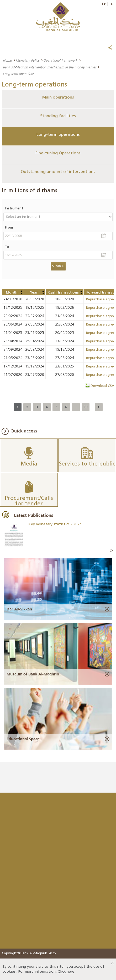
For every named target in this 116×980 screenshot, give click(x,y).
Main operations (58, 98)
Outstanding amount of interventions (58, 172)
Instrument (14, 209)
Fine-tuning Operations (58, 153)
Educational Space (23, 739)
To (7, 247)
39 (86, 407)
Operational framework (60, 60)
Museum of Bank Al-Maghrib (33, 674)
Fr (104, 4)
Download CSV (102, 386)
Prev (110, 551)
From (9, 228)
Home (7, 60)
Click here (66, 972)
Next (112, 551)
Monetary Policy (28, 60)
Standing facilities (58, 116)
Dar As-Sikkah (19, 609)
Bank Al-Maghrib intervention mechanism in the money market (49, 67)
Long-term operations (58, 135)
